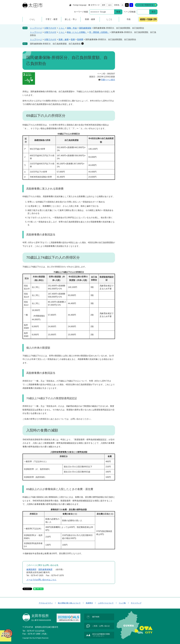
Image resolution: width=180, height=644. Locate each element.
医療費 (80, 39)
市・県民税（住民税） (99, 32)
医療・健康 (64, 39)
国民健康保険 (85, 28)
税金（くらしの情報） (77, 32)
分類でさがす (50, 28)
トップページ (36, 28)
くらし (62, 28)
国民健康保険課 (45, 569)
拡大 (110, 5)
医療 (73, 39)
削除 (82, 44)
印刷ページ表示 (108, 80)
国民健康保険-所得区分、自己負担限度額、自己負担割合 (55, 44)
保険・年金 (72, 28)
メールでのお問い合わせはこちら (41, 580)
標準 (104, 5)
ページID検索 (130, 12)
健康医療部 (31, 569)
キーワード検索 (81, 12)
